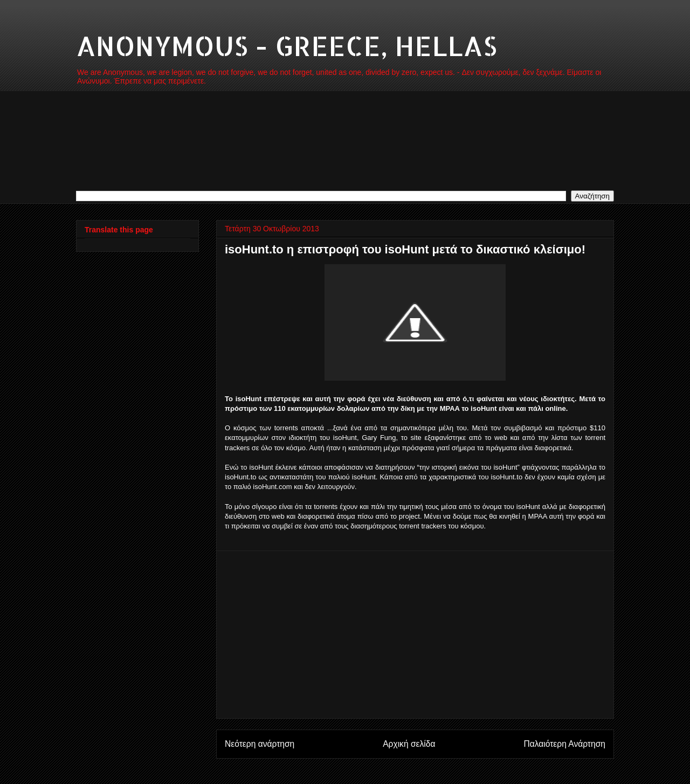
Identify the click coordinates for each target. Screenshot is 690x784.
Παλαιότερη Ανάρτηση (564, 744)
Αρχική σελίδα (409, 744)
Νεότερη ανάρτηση (260, 744)
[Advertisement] (415, 635)
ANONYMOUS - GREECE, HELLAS (287, 45)
